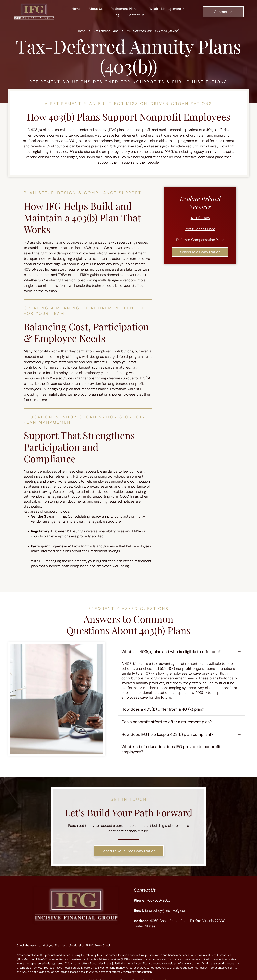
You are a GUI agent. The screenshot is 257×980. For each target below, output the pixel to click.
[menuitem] (76, 9)
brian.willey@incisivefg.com (166, 905)
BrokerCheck (103, 940)
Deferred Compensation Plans (200, 240)
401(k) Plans (200, 218)
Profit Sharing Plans (200, 229)
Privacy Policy (160, 975)
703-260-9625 (158, 895)
